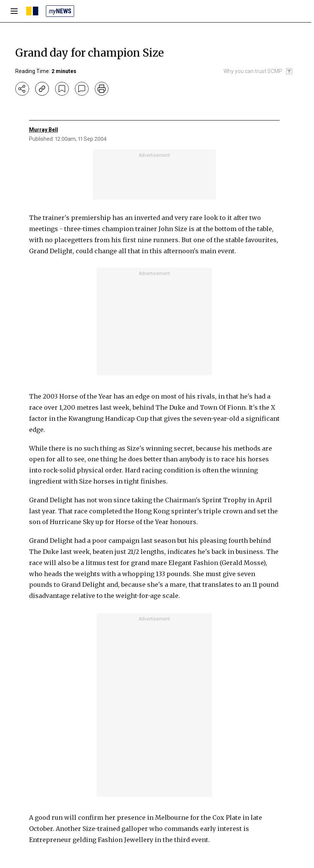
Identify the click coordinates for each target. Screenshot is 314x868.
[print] (102, 89)
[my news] (60, 11)
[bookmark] (62, 89)
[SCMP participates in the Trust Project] (258, 71)
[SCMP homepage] (32, 11)
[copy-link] (42, 89)
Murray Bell (44, 130)
